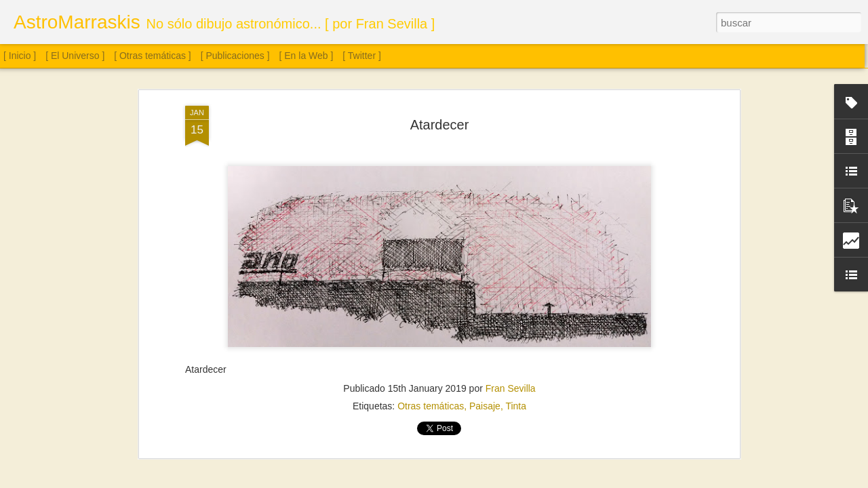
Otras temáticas (431, 225)
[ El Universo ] (75, 56)
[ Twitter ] (362, 56)
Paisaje (485, 225)
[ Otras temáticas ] (153, 56)
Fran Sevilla (511, 207)
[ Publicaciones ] (235, 56)
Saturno (415, 419)
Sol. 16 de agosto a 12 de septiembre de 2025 (618, 417)
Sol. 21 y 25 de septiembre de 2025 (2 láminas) (122, 416)
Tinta (516, 225)
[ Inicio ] (20, 56)
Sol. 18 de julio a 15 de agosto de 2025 (763, 426)
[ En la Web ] (307, 56)
